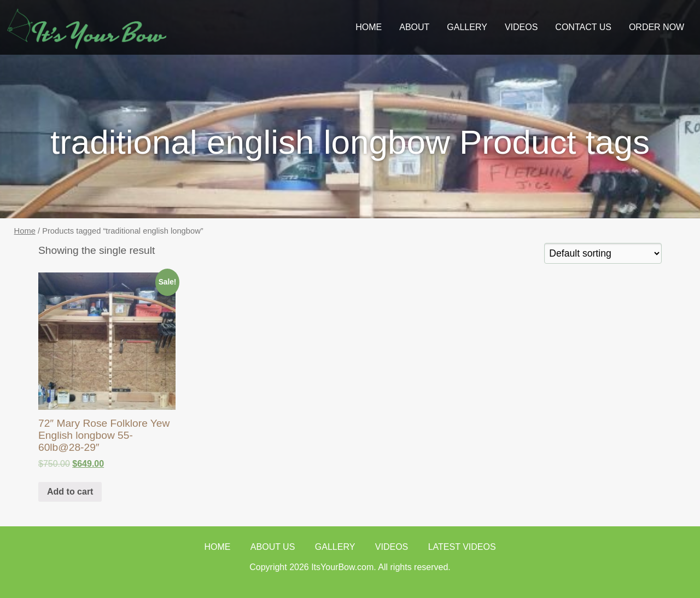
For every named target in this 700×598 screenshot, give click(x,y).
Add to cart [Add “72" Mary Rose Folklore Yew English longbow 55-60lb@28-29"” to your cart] (70, 492)
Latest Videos (462, 547)
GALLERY (467, 27)
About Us (273, 547)
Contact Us (583, 27)
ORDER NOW (657, 27)
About (414, 27)
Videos (521, 27)
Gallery (335, 547)
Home (369, 27)
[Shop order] (603, 253)
